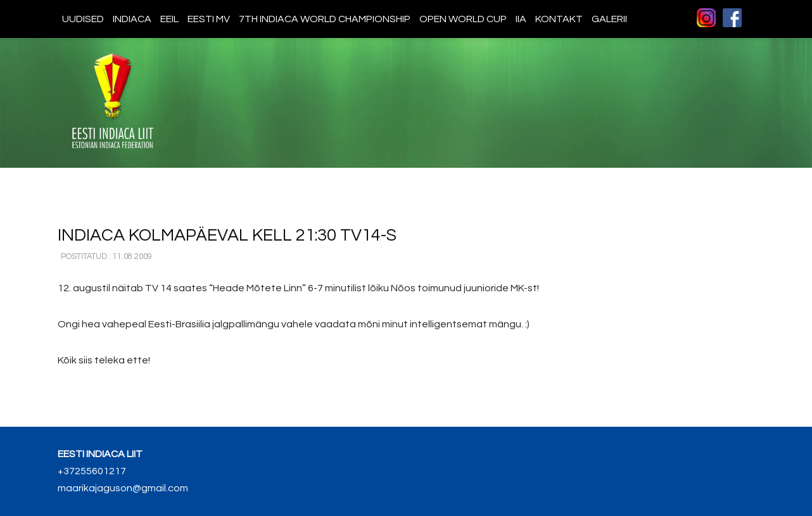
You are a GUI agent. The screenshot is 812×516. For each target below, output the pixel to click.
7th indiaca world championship (325, 19)
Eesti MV (209, 19)
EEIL (169, 19)
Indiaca (132, 19)
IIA (521, 19)
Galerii (609, 19)
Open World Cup (463, 19)
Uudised (83, 19)
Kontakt (559, 19)
